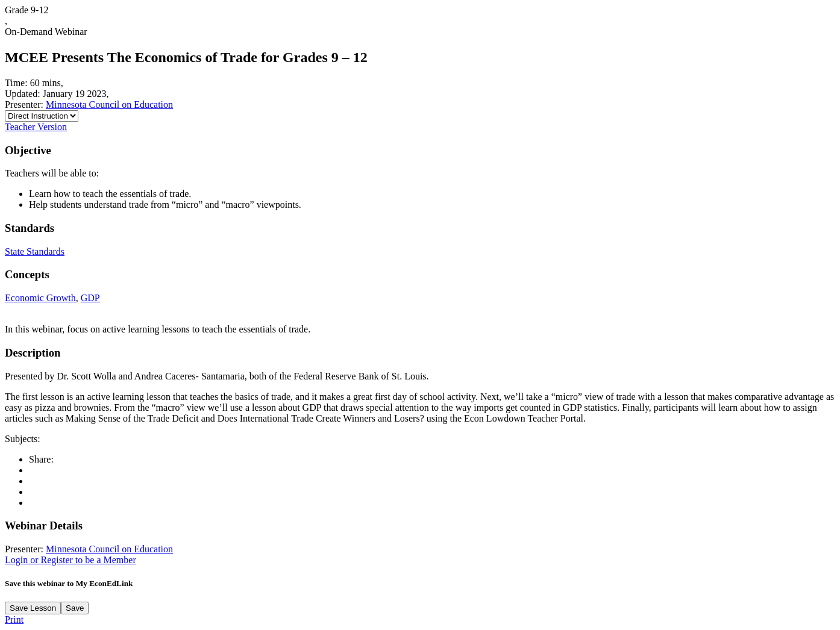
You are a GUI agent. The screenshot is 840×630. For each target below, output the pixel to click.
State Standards (35, 251)
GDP (90, 298)
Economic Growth (40, 298)
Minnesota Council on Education (109, 104)
